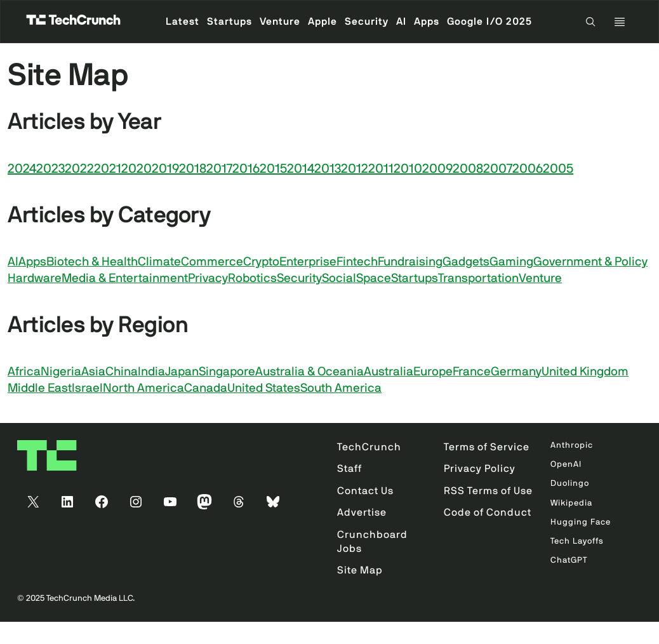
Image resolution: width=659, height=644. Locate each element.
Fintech (357, 262)
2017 (219, 169)
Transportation (478, 278)
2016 (246, 169)
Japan (182, 372)
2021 (108, 169)
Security (299, 278)
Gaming (511, 262)
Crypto (261, 262)
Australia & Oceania (310, 372)
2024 (22, 169)
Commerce (212, 262)
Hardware (35, 278)
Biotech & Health (92, 262)
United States (264, 388)
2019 (165, 169)
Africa (24, 372)
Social (339, 278)
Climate (159, 262)
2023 (50, 169)
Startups (415, 278)
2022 (79, 169)
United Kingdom (585, 372)
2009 (437, 169)
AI (13, 262)
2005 (558, 169)
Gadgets (466, 262)
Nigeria (61, 372)
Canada (206, 388)
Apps (32, 262)
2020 (136, 169)
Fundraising (410, 262)
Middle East (40, 388)
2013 (328, 169)
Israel (87, 388)
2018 (193, 169)
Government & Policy (590, 262)
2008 (468, 169)
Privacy (208, 278)
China (122, 372)
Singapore (227, 372)
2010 (408, 169)
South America (341, 388)
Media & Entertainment (125, 278)
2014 (301, 169)
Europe (433, 372)
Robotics (252, 278)
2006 (528, 169)
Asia (93, 372)
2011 (381, 169)
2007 (498, 169)
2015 (273, 169)
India (151, 372)
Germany (516, 372)
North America (143, 388)
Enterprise (308, 262)
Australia (389, 372)
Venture (540, 278)
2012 (355, 169)
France (472, 372)
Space (374, 278)
